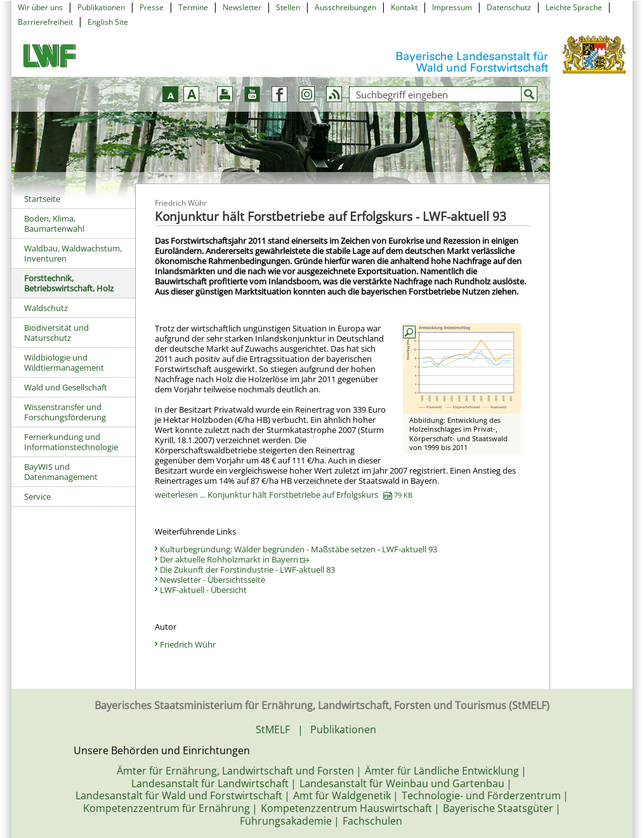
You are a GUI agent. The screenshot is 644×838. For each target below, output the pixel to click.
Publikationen (101, 7)
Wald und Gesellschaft (66, 387)
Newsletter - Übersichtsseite (213, 580)
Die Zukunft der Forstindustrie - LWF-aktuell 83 (247, 569)
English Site (108, 22)
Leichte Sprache (574, 7)
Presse (152, 7)
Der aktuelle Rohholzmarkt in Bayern (234, 559)
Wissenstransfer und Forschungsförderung (65, 412)
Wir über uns (40, 7)
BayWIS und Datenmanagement (61, 472)
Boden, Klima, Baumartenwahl (54, 223)
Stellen (288, 7)
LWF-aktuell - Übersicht (203, 590)
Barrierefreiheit (45, 22)
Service (37, 496)
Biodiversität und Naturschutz (56, 333)
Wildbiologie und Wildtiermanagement (64, 362)
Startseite (42, 199)
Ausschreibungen (345, 7)
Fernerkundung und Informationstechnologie (71, 442)
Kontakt (404, 7)
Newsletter (242, 7)
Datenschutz (509, 7)
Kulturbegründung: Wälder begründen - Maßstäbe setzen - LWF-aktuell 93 (299, 549)
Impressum (452, 7)
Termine (193, 7)
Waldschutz (46, 308)
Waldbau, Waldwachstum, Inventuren (73, 253)
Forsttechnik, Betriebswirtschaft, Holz (69, 283)
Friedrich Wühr (188, 644)
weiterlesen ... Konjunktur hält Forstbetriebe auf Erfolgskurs (284, 495)
